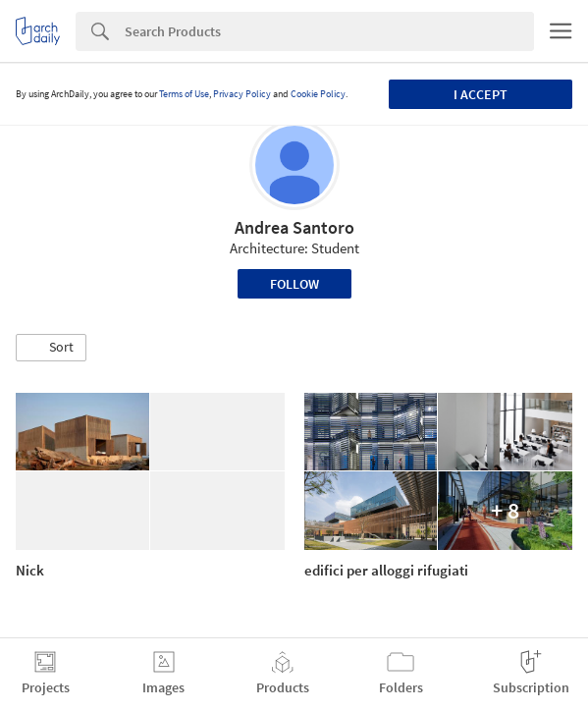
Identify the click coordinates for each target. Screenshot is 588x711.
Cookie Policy (318, 94)
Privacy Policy (242, 94)
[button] (51, 348)
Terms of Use (184, 94)
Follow (294, 284)
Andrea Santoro (294, 227)
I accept (481, 94)
